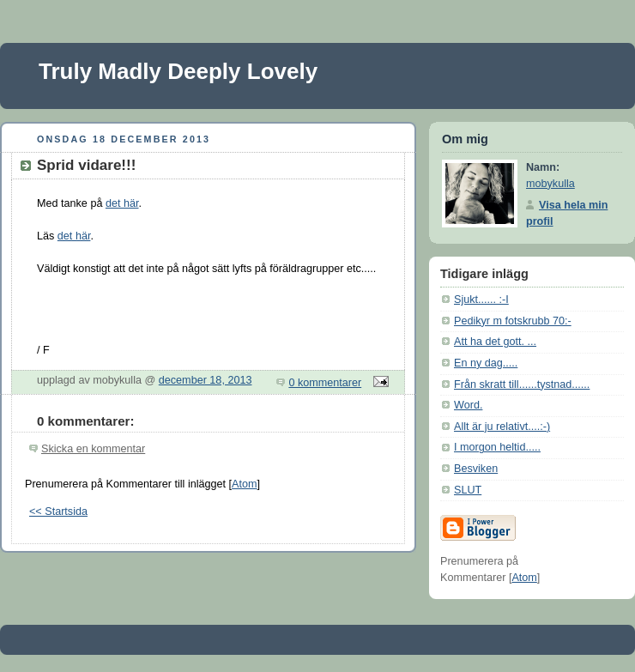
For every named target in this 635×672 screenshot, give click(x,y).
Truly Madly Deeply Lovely (178, 71)
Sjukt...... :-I (481, 300)
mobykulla (550, 184)
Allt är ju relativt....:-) (502, 427)
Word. (468, 405)
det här (122, 203)
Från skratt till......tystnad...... (522, 384)
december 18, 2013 (206, 380)
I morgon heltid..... (497, 447)
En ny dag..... (486, 363)
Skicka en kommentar (93, 449)
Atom (244, 484)
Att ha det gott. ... (495, 342)
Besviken (476, 469)
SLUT (468, 490)
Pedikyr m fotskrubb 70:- (513, 321)
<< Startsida (58, 512)
